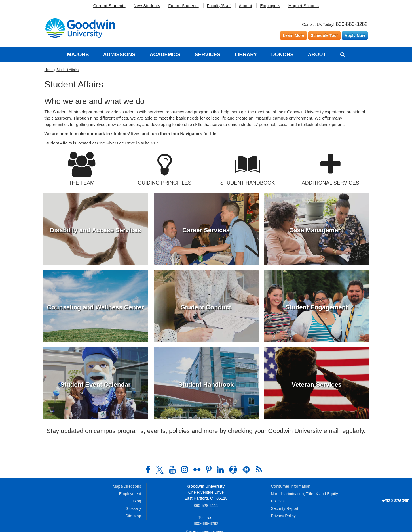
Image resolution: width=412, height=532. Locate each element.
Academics (165, 55)
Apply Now (355, 35)
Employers (270, 6)
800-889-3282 (352, 24)
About (317, 55)
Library (246, 55)
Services (207, 55)
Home (49, 70)
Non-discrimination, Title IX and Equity (305, 494)
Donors (283, 55)
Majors (78, 55)
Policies (278, 501)
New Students (147, 6)
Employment (130, 494)
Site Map (133, 516)
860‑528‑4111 (206, 506)
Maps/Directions (127, 486)
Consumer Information (291, 486)
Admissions (119, 55)
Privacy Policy (283, 516)
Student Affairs (67, 70)
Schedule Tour (324, 35)
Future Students (184, 6)
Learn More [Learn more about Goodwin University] (293, 35)
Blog (137, 501)
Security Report (285, 508)
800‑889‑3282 (206, 523)
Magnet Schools (304, 6)
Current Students (109, 6)
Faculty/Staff (219, 6)
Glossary (133, 508)
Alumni (246, 6)
